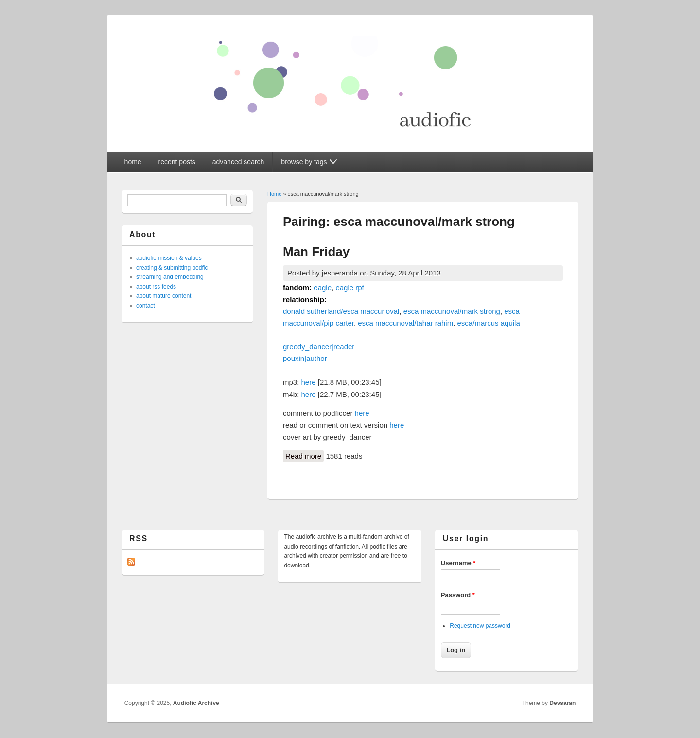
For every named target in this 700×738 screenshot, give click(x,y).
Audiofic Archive (196, 703)
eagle (323, 287)
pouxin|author (305, 358)
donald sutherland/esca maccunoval (341, 311)
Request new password (480, 626)
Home (274, 194)
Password (458, 595)
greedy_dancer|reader (319, 347)
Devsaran (562, 703)
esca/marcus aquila (489, 323)
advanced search (238, 162)
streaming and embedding (170, 277)
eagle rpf (350, 287)
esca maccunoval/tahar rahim (405, 323)
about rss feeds (156, 287)
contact (146, 306)
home (133, 162)
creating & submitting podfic (172, 268)
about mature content (164, 296)
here (309, 382)
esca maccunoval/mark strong (452, 311)
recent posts (177, 162)
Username (458, 563)
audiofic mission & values (169, 258)
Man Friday (316, 252)
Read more (305, 455)
